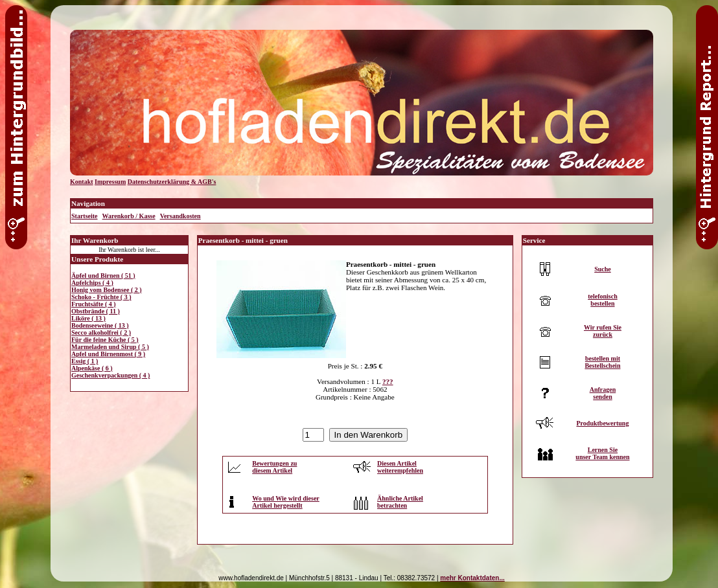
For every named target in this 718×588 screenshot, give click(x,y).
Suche (603, 269)
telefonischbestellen (603, 300)
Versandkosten (180, 216)
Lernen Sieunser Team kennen (602, 453)
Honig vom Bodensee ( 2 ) (107, 290)
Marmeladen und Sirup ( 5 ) (110, 347)
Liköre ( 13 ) (88, 318)
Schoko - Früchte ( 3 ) (101, 297)
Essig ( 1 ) (85, 361)
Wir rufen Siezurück (603, 331)
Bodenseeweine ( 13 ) (100, 325)
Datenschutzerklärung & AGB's (172, 182)
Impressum (110, 182)
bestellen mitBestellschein (602, 362)
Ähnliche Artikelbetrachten (400, 502)
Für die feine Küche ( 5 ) (105, 340)
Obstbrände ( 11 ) (96, 311)
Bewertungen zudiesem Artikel (274, 467)
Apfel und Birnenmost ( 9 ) (108, 354)
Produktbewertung (602, 423)
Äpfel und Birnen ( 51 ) (103, 276)
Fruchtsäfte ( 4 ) (94, 304)
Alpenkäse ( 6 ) (92, 368)
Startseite (85, 216)
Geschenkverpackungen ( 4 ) (110, 375)
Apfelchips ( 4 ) (92, 283)
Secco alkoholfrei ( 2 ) (101, 333)
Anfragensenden (603, 393)
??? (388, 381)
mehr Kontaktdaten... (472, 578)
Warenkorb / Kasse (129, 216)
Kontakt (82, 182)
